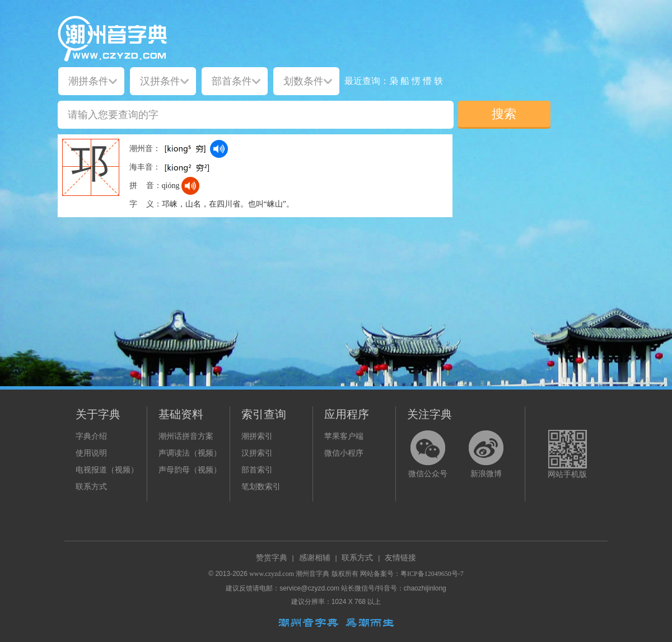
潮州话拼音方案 (186, 436)
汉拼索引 (257, 453)
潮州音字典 (312, 574)
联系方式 (91, 487)
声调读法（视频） (190, 453)
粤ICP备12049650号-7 (432, 574)
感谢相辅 (315, 558)
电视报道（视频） (107, 470)
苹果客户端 (344, 436)
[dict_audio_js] (219, 149)
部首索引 (257, 470)
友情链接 (400, 558)
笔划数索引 (261, 487)
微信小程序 (344, 453)
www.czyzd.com (272, 574)
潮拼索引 (257, 436)
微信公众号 (428, 474)
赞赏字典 (272, 558)
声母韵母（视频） (190, 470)
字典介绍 (91, 436)
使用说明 (91, 453)
